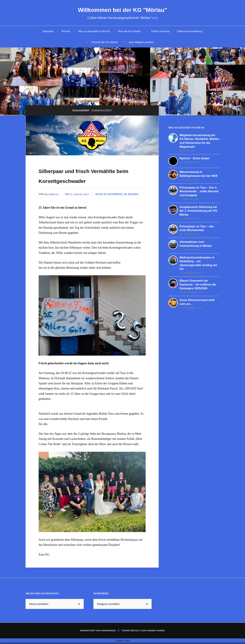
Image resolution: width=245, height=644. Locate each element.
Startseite (48, 31)
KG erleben (133, 204)
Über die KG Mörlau (129, 31)
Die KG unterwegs (112, 204)
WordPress (109, 640)
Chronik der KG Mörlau (105, 42)
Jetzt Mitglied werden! (141, 42)
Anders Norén (156, 640)
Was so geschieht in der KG (94, 31)
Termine (66, 31)
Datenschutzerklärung (190, 31)
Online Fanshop (160, 31)
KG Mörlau (52, 204)
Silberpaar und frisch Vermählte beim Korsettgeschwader (76, 180)
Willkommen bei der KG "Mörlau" (122, 10)
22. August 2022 (80, 204)
